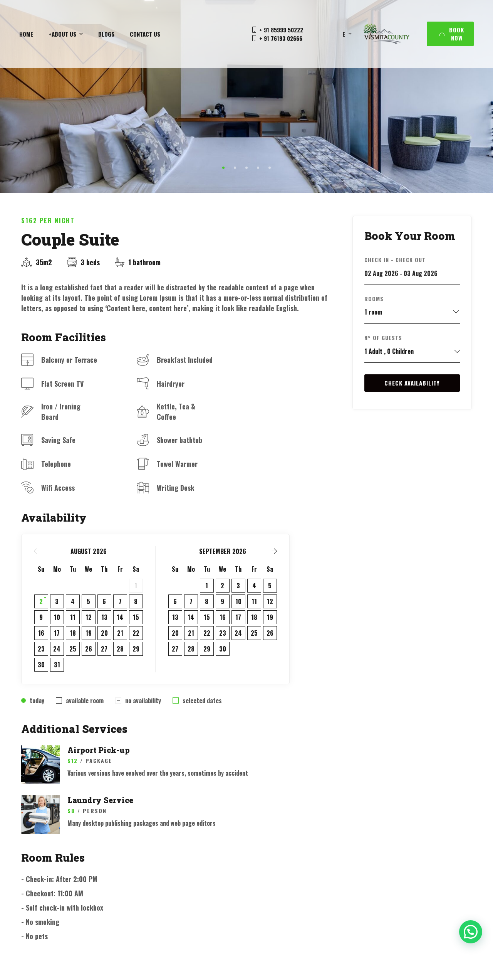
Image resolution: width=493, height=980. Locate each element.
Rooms (374, 299)
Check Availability (412, 383)
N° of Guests (383, 338)
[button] (223, 168)
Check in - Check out (395, 260)
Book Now (452, 34)
